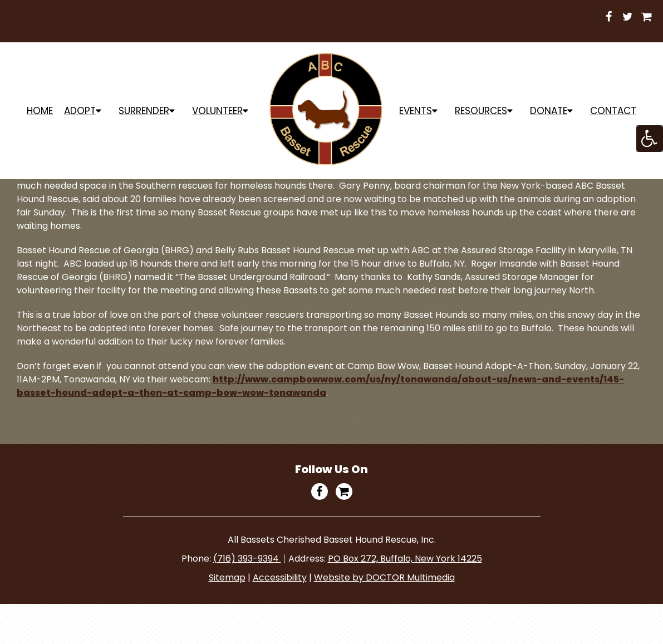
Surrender (144, 111)
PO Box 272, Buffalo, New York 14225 (405, 559)
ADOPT (80, 111)
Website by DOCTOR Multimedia (384, 577)
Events (416, 111)
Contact (613, 111)
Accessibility (280, 577)
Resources (481, 111)
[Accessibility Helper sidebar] (650, 139)
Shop (481, 18)
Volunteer (217, 111)
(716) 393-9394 (247, 559)
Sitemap (227, 577)
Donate (549, 111)
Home (40, 111)
